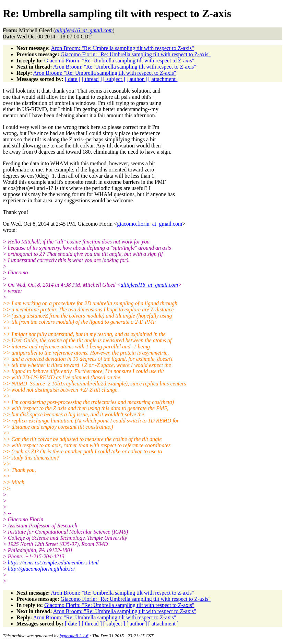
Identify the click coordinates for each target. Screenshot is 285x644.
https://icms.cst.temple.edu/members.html (53, 563)
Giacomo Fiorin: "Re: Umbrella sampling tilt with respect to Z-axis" (136, 54)
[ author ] (137, 79)
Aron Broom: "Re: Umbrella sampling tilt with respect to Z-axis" (122, 48)
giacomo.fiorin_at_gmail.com (150, 224)
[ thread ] (92, 79)
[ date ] (73, 79)
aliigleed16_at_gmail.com (150, 285)
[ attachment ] (163, 79)
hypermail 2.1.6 (74, 636)
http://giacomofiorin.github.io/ (41, 569)
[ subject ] (114, 79)
